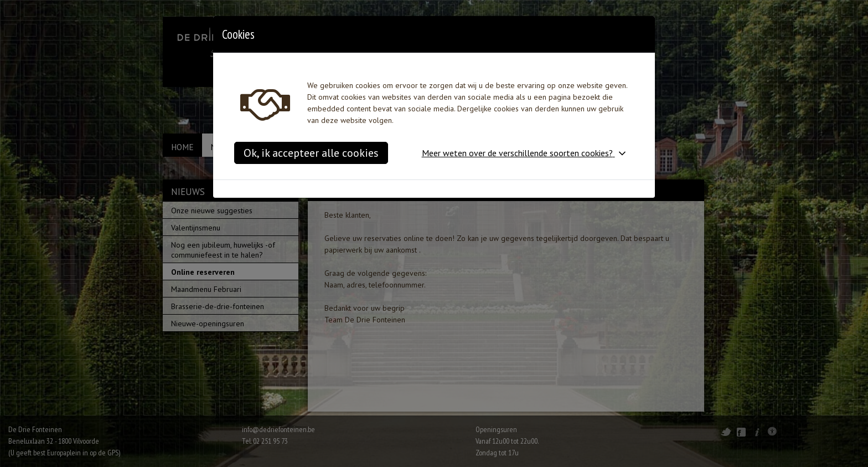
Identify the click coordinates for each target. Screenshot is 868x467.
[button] (526, 153)
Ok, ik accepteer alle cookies (311, 153)
